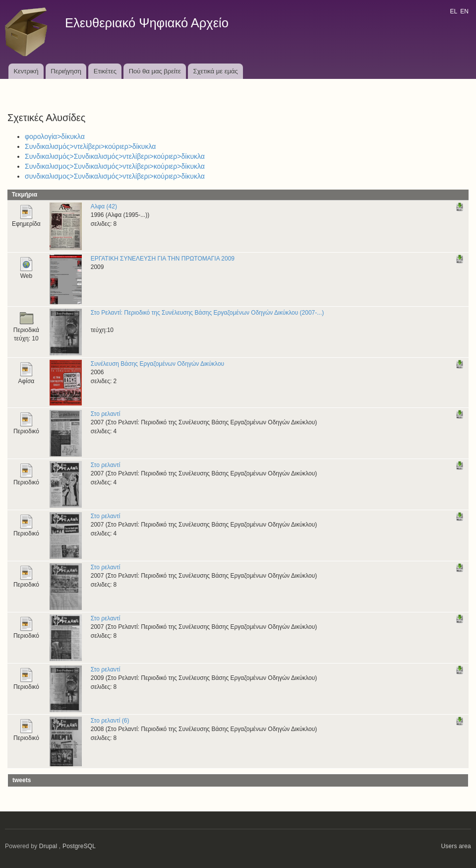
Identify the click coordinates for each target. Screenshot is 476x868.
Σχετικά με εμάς (216, 71)
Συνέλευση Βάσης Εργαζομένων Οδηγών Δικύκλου (157, 364)
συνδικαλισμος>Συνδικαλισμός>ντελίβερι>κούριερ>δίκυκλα (115, 176)
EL (453, 11)
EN (464, 11)
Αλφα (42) (104, 206)
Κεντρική (26, 71)
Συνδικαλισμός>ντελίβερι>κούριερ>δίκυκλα (90, 146)
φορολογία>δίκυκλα (55, 136)
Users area (456, 846)
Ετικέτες (105, 71)
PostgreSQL (79, 846)
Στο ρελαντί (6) (110, 721)
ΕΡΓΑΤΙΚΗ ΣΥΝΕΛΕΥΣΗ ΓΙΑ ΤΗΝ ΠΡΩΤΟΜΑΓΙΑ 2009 (163, 259)
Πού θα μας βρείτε (155, 71)
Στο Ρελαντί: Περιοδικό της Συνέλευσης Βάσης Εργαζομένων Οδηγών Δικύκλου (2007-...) (207, 313)
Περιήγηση (66, 71)
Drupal (48, 846)
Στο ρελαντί (106, 414)
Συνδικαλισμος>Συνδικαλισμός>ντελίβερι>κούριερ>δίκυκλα (115, 166)
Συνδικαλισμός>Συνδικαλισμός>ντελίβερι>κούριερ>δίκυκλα (115, 156)
